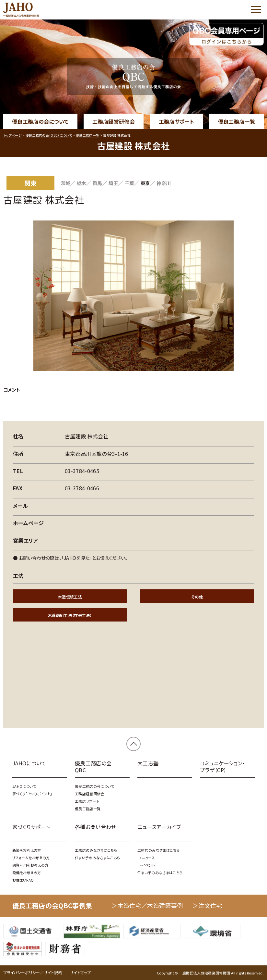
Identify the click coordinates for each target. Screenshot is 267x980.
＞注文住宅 (207, 905)
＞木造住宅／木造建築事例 (147, 905)
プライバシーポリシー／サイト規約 (33, 972)
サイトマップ (80, 972)
